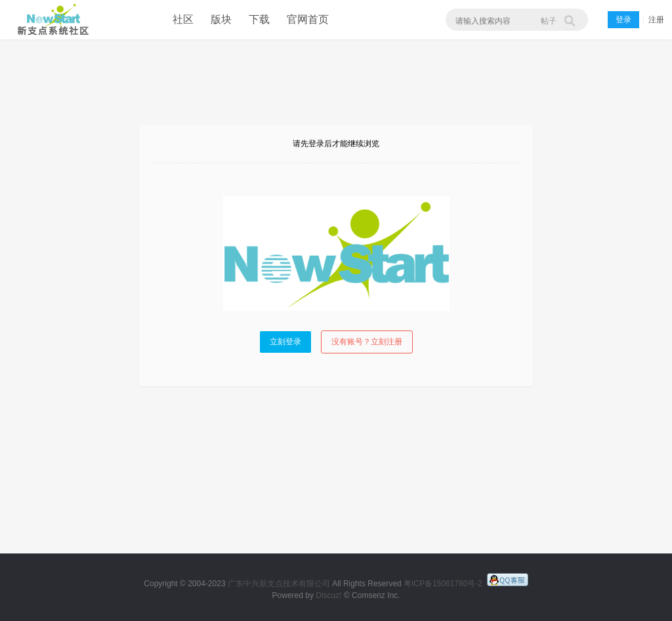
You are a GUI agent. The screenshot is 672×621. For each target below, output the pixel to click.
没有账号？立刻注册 (367, 342)
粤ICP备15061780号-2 (443, 584)
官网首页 (308, 19)
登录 (623, 20)
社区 (183, 19)
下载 (259, 19)
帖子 (549, 21)
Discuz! (328, 595)
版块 (221, 19)
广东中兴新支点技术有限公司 (279, 584)
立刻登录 (285, 342)
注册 (656, 20)
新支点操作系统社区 (51, 20)
